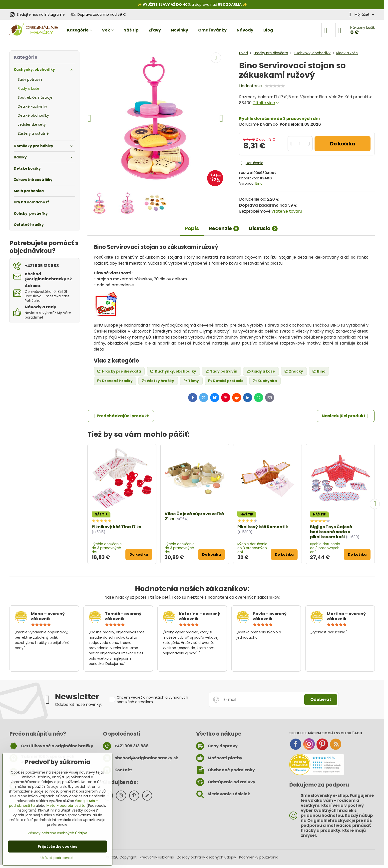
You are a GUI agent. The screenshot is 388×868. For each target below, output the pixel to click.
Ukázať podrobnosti (57, 858)
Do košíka (343, 144)
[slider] (275, 86)
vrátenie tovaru (287, 211)
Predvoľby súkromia (157, 857)
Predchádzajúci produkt (121, 416)
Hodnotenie (250, 86)
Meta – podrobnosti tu (66, 806)
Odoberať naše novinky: (78, 704)
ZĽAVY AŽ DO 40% (175, 4)
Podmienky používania (259, 857)
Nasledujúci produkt (346, 416)
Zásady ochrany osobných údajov (207, 857)
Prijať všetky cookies (57, 847)
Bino (259, 183)
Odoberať (321, 699)
